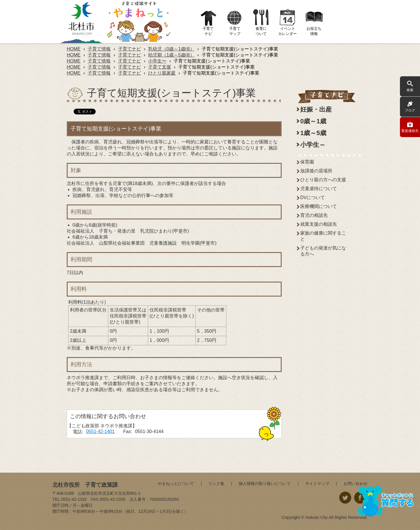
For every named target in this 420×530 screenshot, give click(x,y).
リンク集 (216, 484)
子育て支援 (160, 67)
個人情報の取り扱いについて (265, 484)
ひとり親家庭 (162, 73)
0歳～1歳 (313, 121)
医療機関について (319, 206)
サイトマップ (317, 484)
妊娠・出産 (316, 109)
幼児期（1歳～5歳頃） (171, 55)
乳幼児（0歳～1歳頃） (171, 49)
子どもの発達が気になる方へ (323, 251)
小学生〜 (157, 61)
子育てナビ (129, 49)
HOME (74, 49)
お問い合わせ (356, 484)
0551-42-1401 (100, 431)
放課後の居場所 (316, 171)
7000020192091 (164, 499)
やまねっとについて (176, 484)
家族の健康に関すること (323, 236)
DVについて (313, 197)
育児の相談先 (314, 215)
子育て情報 (99, 49)
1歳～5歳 (313, 133)
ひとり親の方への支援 (323, 180)
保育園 (307, 162)
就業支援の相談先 (319, 224)
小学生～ (313, 145)
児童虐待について (319, 189)
